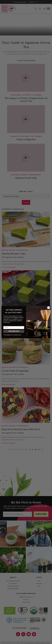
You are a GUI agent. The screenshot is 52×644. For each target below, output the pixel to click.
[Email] (14, 328)
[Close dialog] (49, 308)
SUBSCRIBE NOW (14, 331)
